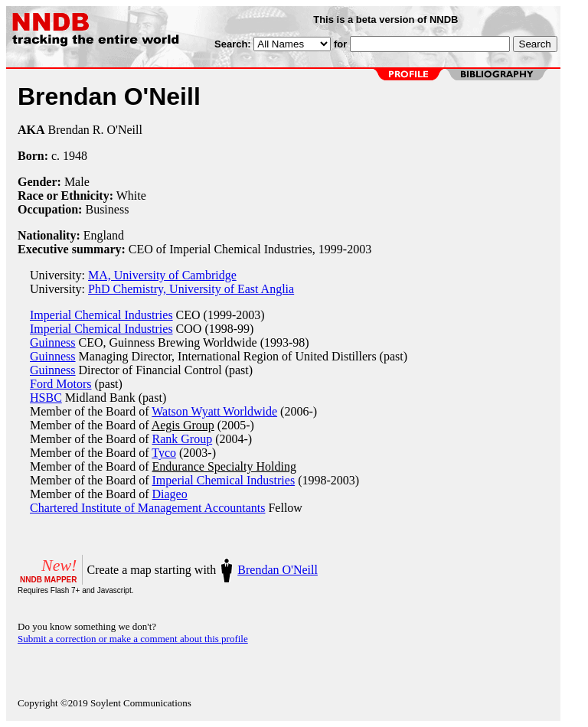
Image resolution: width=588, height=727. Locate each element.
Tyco (164, 453)
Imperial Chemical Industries (101, 315)
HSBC (46, 398)
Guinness (53, 342)
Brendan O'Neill (278, 570)
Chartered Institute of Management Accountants (147, 508)
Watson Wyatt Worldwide (214, 411)
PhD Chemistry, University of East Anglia (191, 289)
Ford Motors (60, 384)
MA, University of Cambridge (162, 275)
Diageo (170, 494)
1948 (75, 156)
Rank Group (183, 439)
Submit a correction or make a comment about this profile (133, 639)
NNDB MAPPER (48, 580)
